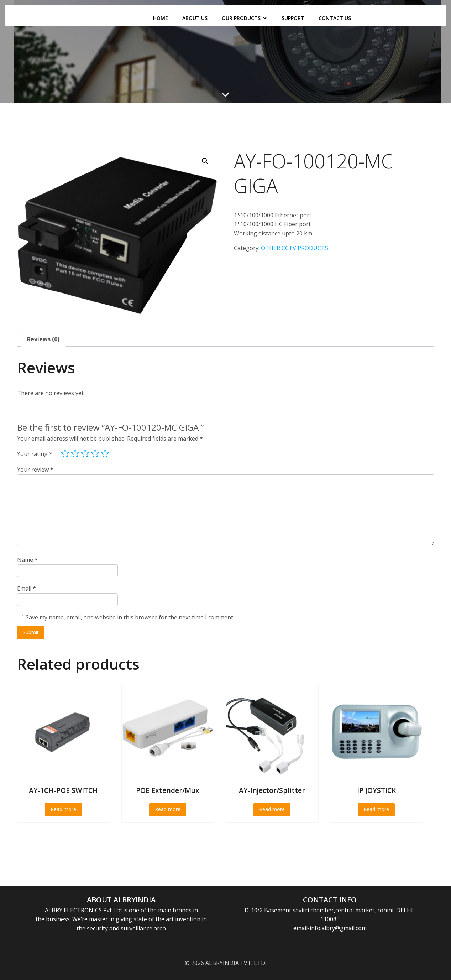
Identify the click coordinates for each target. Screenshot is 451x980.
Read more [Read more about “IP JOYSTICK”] (376, 809)
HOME (161, 18)
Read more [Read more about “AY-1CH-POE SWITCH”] (63, 809)
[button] (205, 161)
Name (27, 560)
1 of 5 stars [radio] (65, 453)
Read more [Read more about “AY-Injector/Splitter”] (272, 809)
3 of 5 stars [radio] (85, 453)
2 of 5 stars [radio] (75, 453)
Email (27, 588)
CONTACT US (335, 18)
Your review (35, 470)
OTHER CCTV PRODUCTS (295, 248)
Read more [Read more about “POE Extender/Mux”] (168, 809)
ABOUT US (195, 18)
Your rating (35, 454)
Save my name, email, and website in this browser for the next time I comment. (130, 617)
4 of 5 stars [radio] (95, 453)
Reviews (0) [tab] (43, 339)
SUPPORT (293, 18)
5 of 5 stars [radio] (105, 453)
